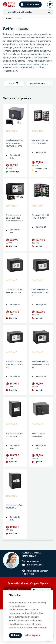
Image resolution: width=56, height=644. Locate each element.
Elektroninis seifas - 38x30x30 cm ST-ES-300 (15, 293)
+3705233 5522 (34, 562)
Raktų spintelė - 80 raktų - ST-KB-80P (40, 142)
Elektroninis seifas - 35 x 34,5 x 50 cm (14, 435)
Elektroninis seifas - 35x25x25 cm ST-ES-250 (40, 293)
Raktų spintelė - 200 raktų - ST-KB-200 (40, 216)
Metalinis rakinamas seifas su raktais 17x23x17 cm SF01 (15, 143)
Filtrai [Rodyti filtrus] (14, 84)
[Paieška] (49, 12)
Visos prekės (30, 5)
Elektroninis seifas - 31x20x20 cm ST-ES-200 (15, 364)
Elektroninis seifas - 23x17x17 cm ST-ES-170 (40, 364)
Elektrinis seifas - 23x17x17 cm (39, 435)
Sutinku (15, 635)
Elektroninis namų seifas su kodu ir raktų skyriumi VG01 (14, 218)
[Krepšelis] (50, 5)
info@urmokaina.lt (35, 565)
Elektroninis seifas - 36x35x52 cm (14, 507)
